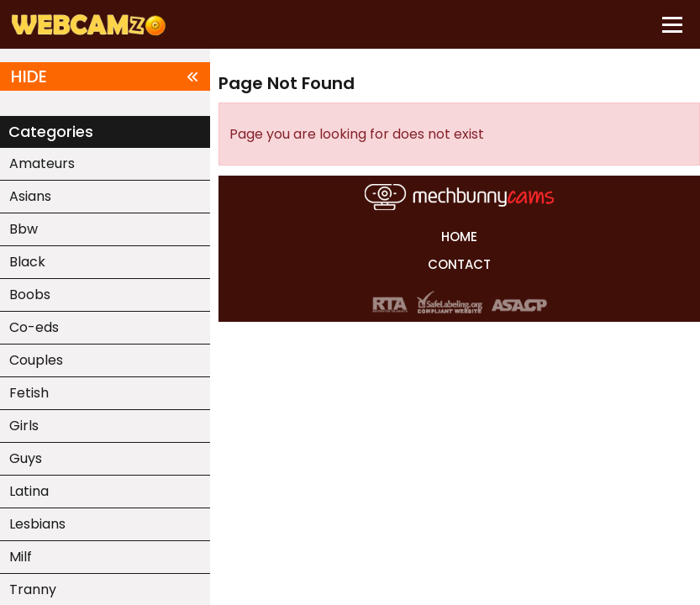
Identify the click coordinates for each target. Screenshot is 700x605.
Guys (26, 458)
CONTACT (459, 264)
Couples (36, 360)
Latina (29, 491)
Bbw (24, 229)
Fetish (29, 393)
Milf (21, 557)
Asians (30, 196)
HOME (459, 237)
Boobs (30, 295)
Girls (24, 426)
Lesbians (37, 524)
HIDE (105, 76)
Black (27, 262)
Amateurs (42, 163)
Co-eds (34, 327)
